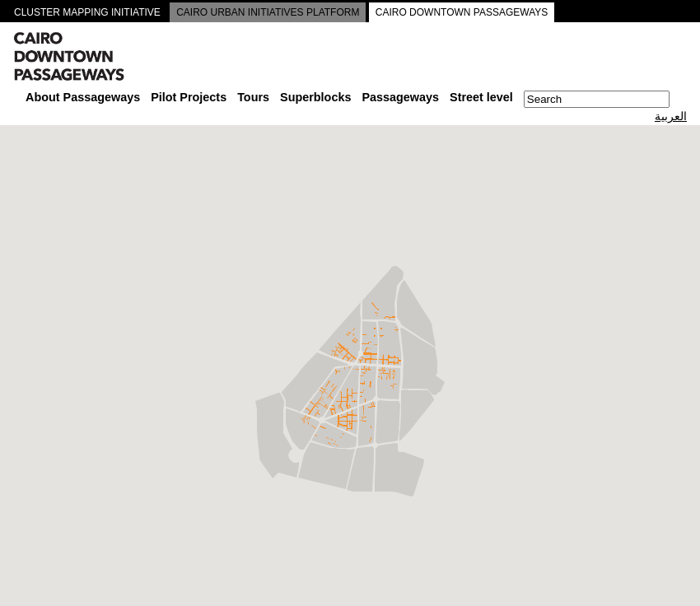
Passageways (400, 97)
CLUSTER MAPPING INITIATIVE (87, 12)
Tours (253, 97)
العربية (671, 116)
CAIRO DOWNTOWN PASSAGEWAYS (462, 12)
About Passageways (83, 97)
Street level (481, 97)
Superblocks (315, 97)
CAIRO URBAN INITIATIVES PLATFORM (268, 12)
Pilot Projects (189, 97)
